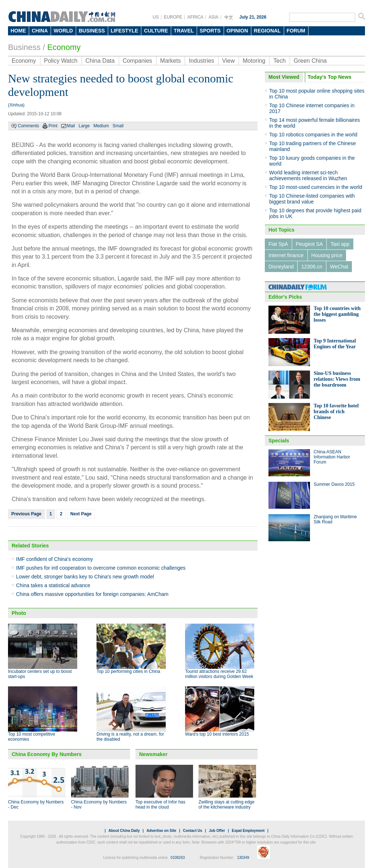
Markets (171, 61)
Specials (279, 441)
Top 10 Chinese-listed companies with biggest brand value (312, 199)
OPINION (237, 31)
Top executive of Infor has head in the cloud (160, 805)
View (228, 61)
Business (24, 47)
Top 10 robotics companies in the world (313, 135)
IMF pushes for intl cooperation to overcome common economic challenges (101, 568)
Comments (28, 126)
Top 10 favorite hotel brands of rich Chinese (336, 412)
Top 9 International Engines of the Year (335, 344)
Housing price (327, 255)
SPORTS (210, 31)
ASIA (213, 17)
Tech (279, 61)
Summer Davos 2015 (334, 484)
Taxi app (340, 244)
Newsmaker (153, 754)
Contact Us (193, 831)
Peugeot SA (309, 244)
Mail (71, 126)
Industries (201, 61)
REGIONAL (267, 31)
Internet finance (286, 255)
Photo (19, 613)
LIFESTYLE (124, 31)
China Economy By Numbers (47, 754)
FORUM (296, 31)
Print (53, 126)
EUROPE (173, 17)
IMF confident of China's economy (54, 559)
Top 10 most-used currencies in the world (316, 187)
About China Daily (124, 831)
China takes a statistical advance (53, 585)
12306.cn (312, 267)
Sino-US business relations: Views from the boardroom (337, 379)
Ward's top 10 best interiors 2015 (217, 734)
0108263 (178, 858)
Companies (138, 61)
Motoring (254, 61)
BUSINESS (92, 31)
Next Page (81, 514)
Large (84, 126)
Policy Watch (61, 61)
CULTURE (156, 31)
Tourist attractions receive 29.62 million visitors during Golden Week (219, 674)
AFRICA (195, 17)
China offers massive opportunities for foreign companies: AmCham (92, 594)
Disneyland (281, 267)
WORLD (63, 31)
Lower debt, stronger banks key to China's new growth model (85, 577)
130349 (243, 858)
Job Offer (217, 831)
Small (118, 126)
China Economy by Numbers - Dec (36, 805)
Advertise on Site (161, 831)
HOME (18, 31)
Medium (101, 126)
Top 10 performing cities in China (128, 671)
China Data (100, 61)
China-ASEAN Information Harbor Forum (332, 457)
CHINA (40, 31)
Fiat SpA (278, 244)
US (156, 17)
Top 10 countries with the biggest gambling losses (337, 314)
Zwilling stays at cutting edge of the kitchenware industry (226, 805)
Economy (64, 47)
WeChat (339, 267)
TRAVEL (184, 31)
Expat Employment (248, 831)
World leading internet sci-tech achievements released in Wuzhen (308, 175)
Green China (310, 61)
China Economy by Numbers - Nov (99, 805)
